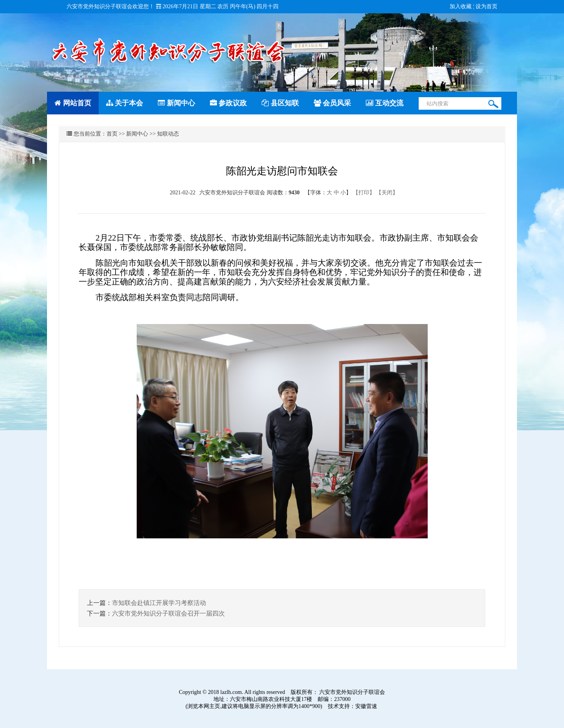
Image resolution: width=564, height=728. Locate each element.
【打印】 (364, 193)
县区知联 (280, 103)
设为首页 (486, 6)
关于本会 (125, 103)
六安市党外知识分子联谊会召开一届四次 (168, 613)
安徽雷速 (366, 706)
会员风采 (333, 103)
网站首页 (73, 103)
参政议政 (229, 103)
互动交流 (385, 103)
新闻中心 (176, 103)
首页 (112, 134)
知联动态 (168, 134)
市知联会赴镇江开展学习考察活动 (159, 603)
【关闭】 (387, 193)
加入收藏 (461, 6)
